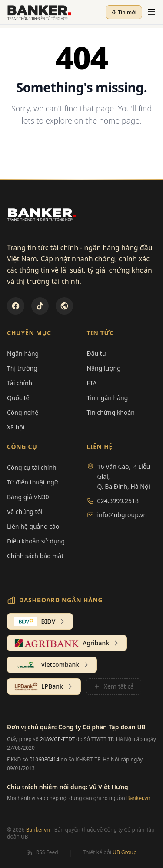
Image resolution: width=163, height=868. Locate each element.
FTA (92, 383)
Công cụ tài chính (32, 467)
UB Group (125, 852)
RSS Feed (42, 852)
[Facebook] (16, 306)
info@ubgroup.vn (122, 515)
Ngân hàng (23, 353)
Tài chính (20, 383)
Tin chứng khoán (111, 412)
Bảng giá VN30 (28, 497)
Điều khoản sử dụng (36, 541)
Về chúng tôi (25, 512)
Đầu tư (97, 353)
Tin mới (124, 12)
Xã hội (16, 427)
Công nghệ (23, 412)
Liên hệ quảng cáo (33, 526)
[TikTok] (40, 306)
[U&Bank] (64, 306)
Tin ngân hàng (108, 398)
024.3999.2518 (118, 501)
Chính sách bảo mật (35, 556)
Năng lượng (104, 368)
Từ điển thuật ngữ (33, 482)
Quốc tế (18, 398)
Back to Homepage (81, 149)
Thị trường (22, 368)
